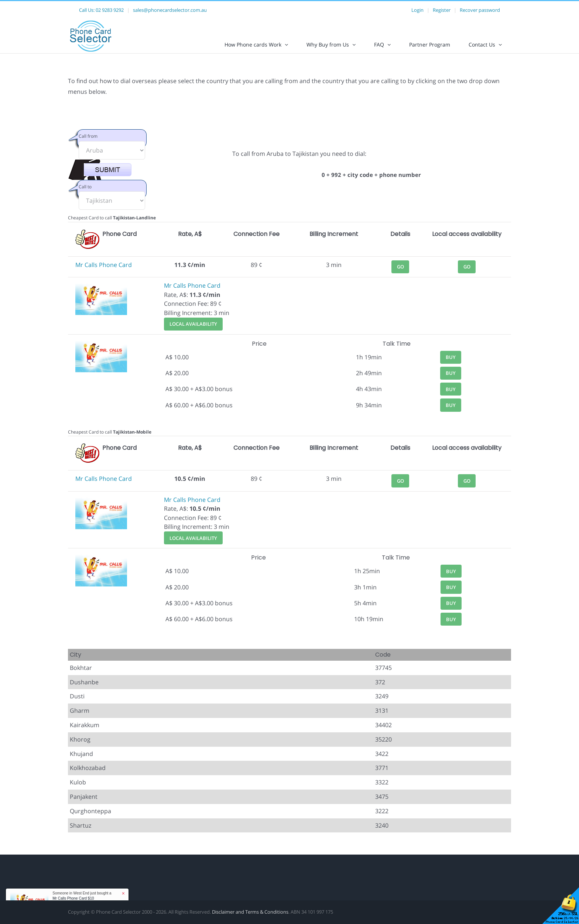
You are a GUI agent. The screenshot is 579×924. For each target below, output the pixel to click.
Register (442, 10)
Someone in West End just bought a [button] (82, 896)
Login (417, 10)
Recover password (480, 10)
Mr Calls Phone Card (104, 271)
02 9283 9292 (110, 10)
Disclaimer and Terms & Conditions (250, 918)
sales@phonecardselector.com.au (170, 10)
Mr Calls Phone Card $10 (73, 898)
